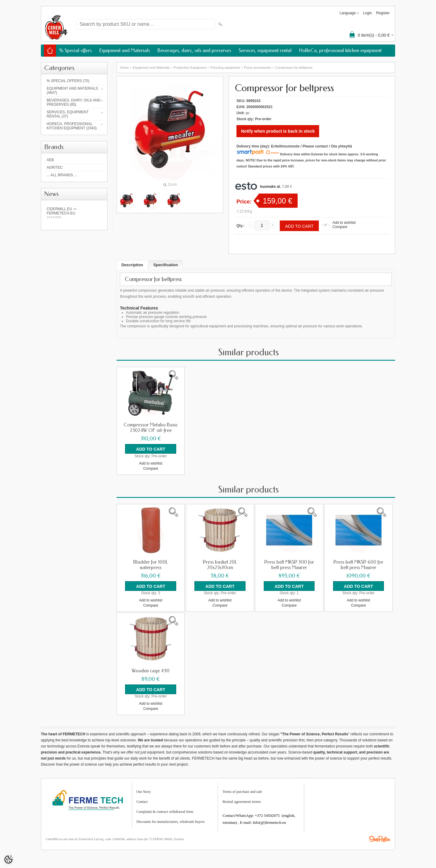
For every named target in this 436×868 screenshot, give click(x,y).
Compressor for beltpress (294, 68)
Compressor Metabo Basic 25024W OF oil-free (151, 428)
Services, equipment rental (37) (68, 114)
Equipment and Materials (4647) (72, 91)
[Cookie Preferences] (8, 860)
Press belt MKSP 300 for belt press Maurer (289, 565)
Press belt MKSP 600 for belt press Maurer (358, 565)
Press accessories (258, 68)
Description (132, 265)
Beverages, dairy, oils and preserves (194, 50)
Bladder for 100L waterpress (151, 565)
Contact (142, 801)
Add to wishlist (344, 223)
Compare (340, 227)
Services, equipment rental (265, 50)
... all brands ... (62, 175)
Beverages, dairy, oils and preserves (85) (74, 102)
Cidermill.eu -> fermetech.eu (74, 213)
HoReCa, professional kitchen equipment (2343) (72, 126)
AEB (50, 160)
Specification (166, 265)
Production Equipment (190, 68)
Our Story (144, 791)
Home (124, 68)
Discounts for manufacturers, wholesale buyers (171, 821)
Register (383, 13)
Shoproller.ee (380, 839)
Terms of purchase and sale (242, 791)
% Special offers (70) (68, 81)
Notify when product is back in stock (278, 131)
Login (367, 13)
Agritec (55, 167)
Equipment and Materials (125, 50)
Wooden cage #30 (151, 671)
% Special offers (75, 50)
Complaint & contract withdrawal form (165, 811)
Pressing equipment (225, 68)
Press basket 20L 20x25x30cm (220, 565)
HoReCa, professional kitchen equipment (340, 50)
